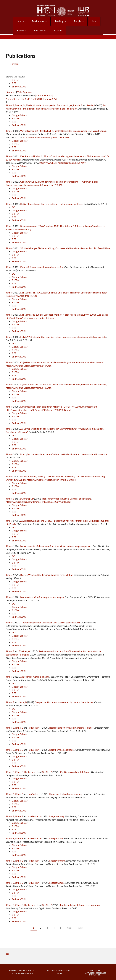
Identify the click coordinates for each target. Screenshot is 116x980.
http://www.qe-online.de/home (39, 318)
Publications (37, 21)
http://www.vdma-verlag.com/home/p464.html (29, 366)
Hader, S (40, 105)
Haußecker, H (34, 728)
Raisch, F (78, 105)
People (76, 21)
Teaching (58, 21)
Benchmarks (39, 30)
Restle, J (91, 105)
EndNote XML (19, 87)
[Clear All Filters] (44, 95)
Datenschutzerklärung (22, 971)
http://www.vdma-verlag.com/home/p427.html (29, 388)
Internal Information (58, 971)
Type (25, 92)
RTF (14, 83)
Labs (19, 21)
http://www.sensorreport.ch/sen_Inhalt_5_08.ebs (51, 480)
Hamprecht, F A (52, 105)
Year (30, 92)
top (8, 954)
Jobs (92, 21)
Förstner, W (24, 651)
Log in (59, 974)
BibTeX (16, 80)
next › (70, 928)
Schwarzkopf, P (26, 499)
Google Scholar (20, 115)
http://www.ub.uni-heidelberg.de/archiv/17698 (46, 137)
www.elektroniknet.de (26, 296)
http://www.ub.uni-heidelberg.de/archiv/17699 (63, 163)
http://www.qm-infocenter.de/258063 (43, 185)
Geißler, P (47, 772)
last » (81, 928)
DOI (14, 207)
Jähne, (9, 131)
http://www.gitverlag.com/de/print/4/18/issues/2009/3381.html (38, 502)
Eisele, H (30, 105)
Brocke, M (20, 105)
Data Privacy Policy (23, 974)
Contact (57, 30)
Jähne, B (10, 105)
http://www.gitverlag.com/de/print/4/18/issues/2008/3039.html (38, 410)
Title (20, 92)
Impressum (94, 971)
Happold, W (66, 105)
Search (15, 64)
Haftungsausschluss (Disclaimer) (95, 974)
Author (10, 92)
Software (21, 30)
